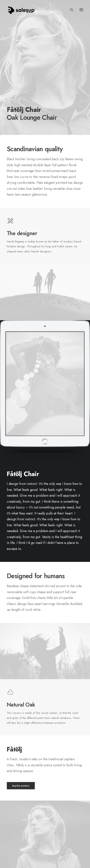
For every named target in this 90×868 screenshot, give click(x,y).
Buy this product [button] (21, 786)
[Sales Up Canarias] (21, 10)
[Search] (70, 10)
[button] (81, 10)
